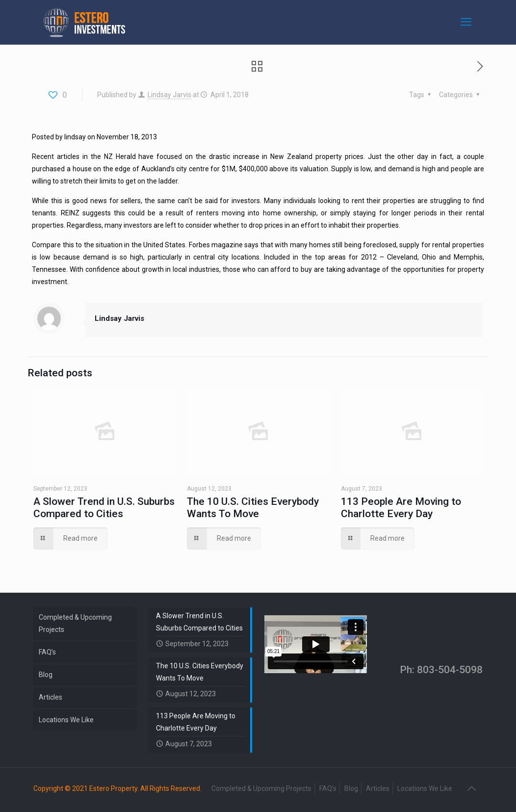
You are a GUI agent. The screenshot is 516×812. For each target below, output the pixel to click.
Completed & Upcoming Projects (75, 623)
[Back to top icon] (472, 788)
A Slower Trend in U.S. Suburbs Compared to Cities (104, 508)
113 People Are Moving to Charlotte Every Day (401, 508)
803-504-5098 (450, 670)
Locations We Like (66, 720)
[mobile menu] (467, 22)
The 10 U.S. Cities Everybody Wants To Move (253, 508)
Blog (46, 675)
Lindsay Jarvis (169, 95)
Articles (51, 697)
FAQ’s (47, 652)
